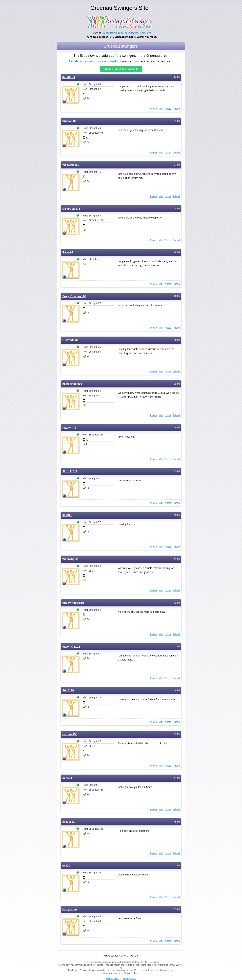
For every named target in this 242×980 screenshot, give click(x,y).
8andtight (69, 77)
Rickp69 (68, 252)
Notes (168, 109)
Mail (161, 109)
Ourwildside (70, 340)
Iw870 (66, 866)
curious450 (70, 734)
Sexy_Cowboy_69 (74, 296)
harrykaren (70, 909)
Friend (176, 109)
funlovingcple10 (73, 603)
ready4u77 (69, 428)
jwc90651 (69, 822)
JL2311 (67, 515)
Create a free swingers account (93, 61)
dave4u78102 (71, 647)
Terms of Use (113, 978)
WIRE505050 (71, 165)
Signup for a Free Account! (121, 69)
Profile (153, 109)
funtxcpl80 (69, 121)
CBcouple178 (71, 209)
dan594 (67, 778)
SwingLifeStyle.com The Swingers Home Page (126, 33)
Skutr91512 (70, 471)
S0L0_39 (68, 690)
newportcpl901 (72, 384)
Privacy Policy (129, 978)
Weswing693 (71, 559)
